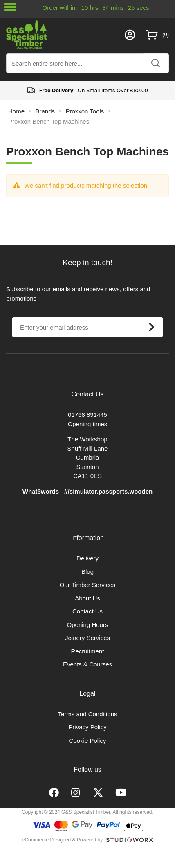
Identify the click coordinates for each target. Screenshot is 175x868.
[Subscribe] (151, 327)
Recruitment (88, 651)
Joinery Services (87, 638)
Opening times (88, 424)
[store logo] (63, 34)
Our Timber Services (88, 585)
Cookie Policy (88, 741)
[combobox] (87, 63)
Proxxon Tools (85, 111)
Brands (45, 111)
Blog (87, 572)
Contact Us (87, 611)
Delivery (87, 558)
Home (16, 111)
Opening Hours (88, 625)
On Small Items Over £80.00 (87, 91)
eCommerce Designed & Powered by (62, 840)
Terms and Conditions (87, 714)
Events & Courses (87, 664)
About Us (87, 598)
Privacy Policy (87, 727)
